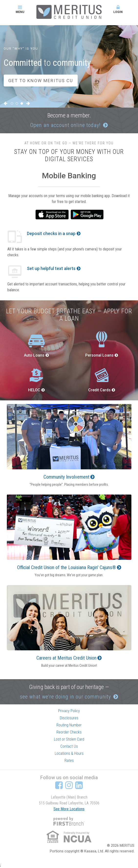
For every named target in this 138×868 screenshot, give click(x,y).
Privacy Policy (69, 711)
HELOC (34, 390)
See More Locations (69, 809)
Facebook (59, 785)
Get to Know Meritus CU (41, 81)
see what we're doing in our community (65, 697)
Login (118, 9)
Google (87, 214)
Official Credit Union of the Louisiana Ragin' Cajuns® (67, 567)
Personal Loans (99, 355)
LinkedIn (79, 785)
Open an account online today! (65, 125)
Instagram (69, 785)
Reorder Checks (69, 732)
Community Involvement (66, 477)
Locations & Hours (69, 753)
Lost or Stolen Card (69, 739)
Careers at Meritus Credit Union (66, 658)
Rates (69, 761)
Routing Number (69, 725)
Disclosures (69, 718)
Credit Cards (99, 390)
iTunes (52, 214)
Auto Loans (34, 355)
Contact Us (69, 746)
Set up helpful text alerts (51, 268)
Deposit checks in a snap (51, 233)
